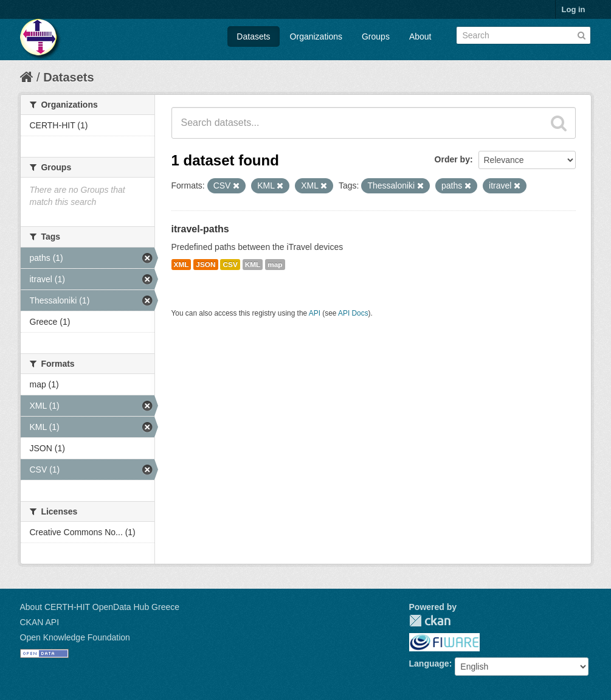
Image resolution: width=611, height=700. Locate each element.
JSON (205, 265)
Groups (376, 36)
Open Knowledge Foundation (75, 637)
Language (429, 664)
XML (181, 265)
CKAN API (40, 622)
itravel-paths (200, 229)
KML (253, 265)
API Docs (353, 313)
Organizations (316, 36)
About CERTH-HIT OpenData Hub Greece (100, 607)
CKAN (430, 621)
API (315, 313)
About (420, 36)
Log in (574, 9)
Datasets (253, 36)
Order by (452, 159)
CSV (230, 265)
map (275, 265)
